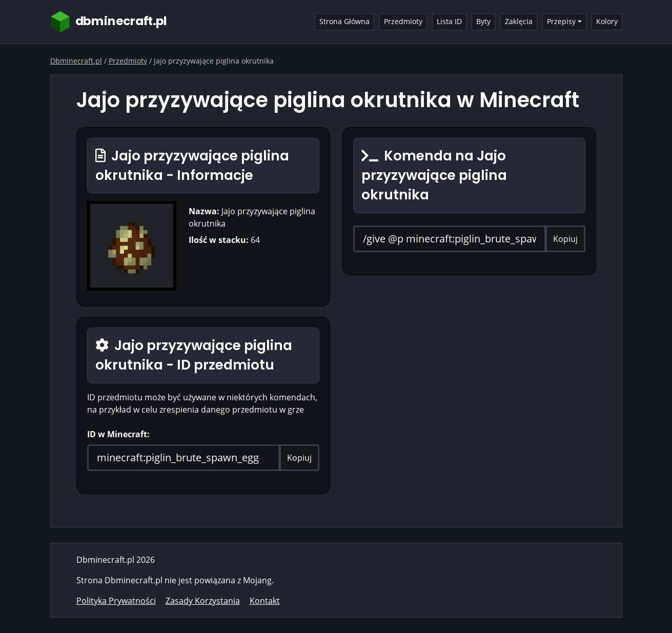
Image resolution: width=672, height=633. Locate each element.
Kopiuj (299, 458)
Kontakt (265, 601)
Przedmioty (403, 21)
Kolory (607, 21)
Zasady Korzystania (203, 601)
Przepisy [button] (561, 21)
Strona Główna (344, 21)
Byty (483, 21)
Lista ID (449, 21)
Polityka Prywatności (116, 601)
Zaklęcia (519, 21)
